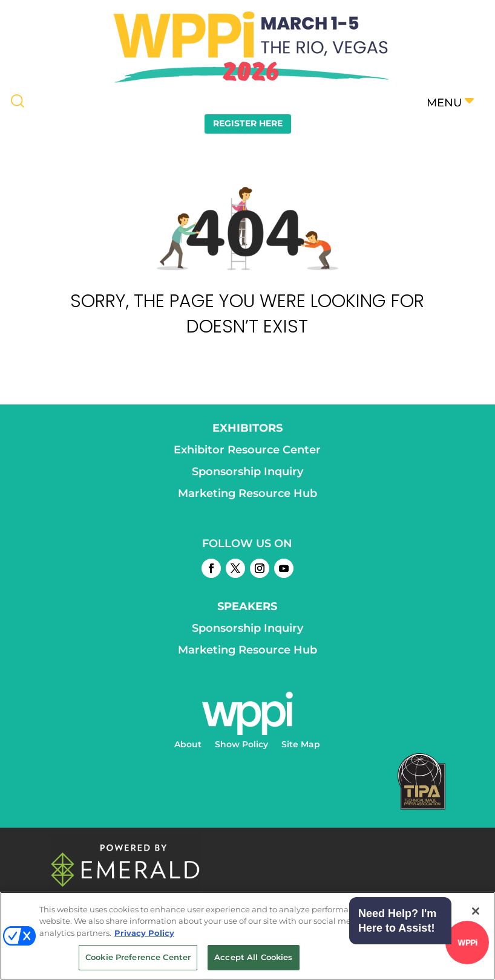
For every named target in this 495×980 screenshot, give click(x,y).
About (188, 745)
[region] (247, 936)
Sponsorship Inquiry (247, 472)
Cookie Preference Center (138, 957)
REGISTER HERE (248, 123)
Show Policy (241, 745)
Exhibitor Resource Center (247, 450)
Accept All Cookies (253, 957)
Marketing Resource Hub (247, 493)
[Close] (476, 911)
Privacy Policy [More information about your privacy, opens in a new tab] (144, 933)
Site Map (301, 745)
